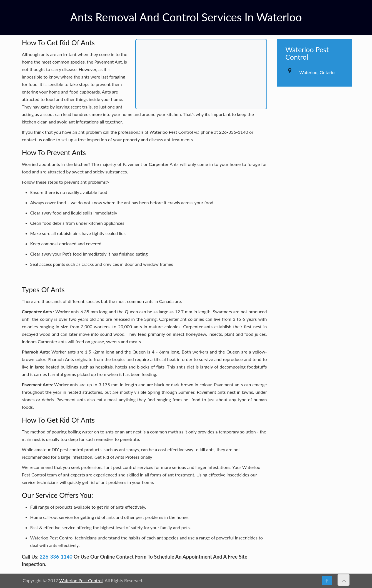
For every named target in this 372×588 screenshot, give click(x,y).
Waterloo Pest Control (81, 580)
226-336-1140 (56, 557)
